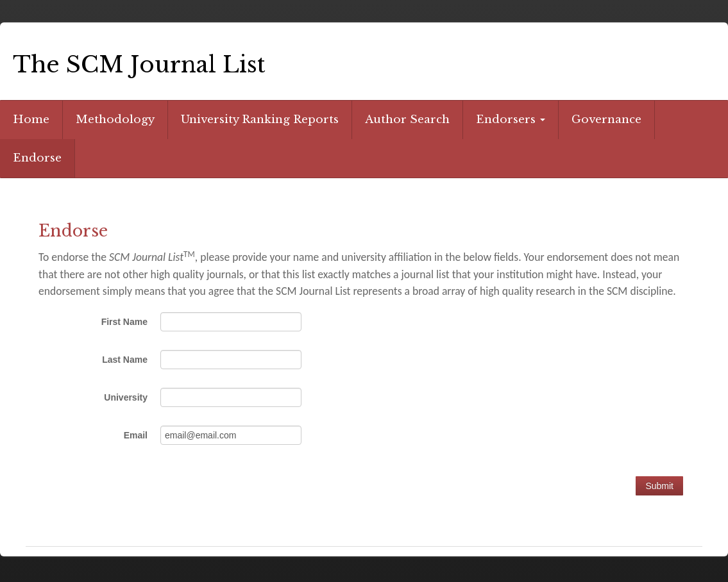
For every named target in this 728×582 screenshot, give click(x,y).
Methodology (115, 120)
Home (31, 120)
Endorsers (511, 120)
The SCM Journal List (139, 64)
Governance (606, 120)
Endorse (37, 158)
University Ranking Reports (260, 120)
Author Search (407, 120)
